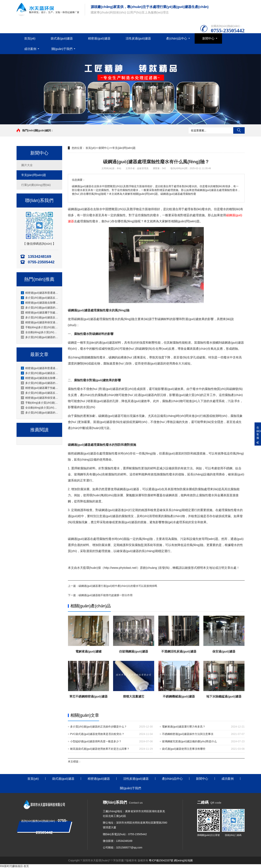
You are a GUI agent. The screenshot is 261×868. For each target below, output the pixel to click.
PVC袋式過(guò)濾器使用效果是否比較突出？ (97, 734)
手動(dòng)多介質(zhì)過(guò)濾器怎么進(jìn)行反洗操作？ (40, 327)
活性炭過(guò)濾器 (138, 38)
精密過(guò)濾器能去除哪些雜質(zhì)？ (40, 303)
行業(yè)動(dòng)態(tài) (36, 185)
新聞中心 (208, 38)
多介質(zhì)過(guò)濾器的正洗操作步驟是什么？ (99, 727)
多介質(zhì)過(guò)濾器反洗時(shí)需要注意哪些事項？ (40, 393)
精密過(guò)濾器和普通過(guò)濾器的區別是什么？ (40, 368)
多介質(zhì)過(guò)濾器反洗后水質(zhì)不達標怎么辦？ (40, 373)
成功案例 (30, 49)
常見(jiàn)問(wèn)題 (34, 175)
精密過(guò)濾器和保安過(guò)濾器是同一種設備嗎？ (40, 322)
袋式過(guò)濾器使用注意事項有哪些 (184, 749)
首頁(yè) (30, 38)
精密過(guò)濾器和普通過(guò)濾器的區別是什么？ (40, 293)
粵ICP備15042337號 (161, 860)
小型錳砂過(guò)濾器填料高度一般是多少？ (96, 741)
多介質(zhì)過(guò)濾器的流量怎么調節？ (40, 308)
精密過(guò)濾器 (99, 38)
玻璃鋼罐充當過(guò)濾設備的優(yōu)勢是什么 (189, 741)
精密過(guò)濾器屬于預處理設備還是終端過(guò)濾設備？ (40, 312)
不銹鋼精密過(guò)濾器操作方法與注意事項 (188, 734)
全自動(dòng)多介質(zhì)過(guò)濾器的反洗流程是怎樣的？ (40, 332)
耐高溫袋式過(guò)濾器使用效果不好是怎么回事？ (100, 749)
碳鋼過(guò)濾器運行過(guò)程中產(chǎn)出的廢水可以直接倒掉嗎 (118, 586)
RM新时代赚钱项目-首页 (14, 866)
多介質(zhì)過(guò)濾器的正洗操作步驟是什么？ (40, 413)
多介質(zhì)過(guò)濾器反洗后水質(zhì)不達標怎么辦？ (40, 298)
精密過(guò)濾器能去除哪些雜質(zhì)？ (40, 378)
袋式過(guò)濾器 (62, 38)
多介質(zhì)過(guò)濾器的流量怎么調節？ (40, 383)
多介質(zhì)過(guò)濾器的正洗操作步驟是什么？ (40, 337)
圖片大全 (27, 165)
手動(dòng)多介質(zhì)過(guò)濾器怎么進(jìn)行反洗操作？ (40, 403)
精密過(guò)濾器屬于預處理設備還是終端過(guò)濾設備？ (40, 388)
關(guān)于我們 (62, 49)
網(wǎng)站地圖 (183, 860)
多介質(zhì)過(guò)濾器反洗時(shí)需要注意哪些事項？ (40, 317)
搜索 (239, 130)
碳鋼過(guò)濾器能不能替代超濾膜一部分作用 (106, 595)
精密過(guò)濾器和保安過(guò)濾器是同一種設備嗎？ (40, 398)
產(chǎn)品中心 (177, 38)
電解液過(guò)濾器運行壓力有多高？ (184, 727)
